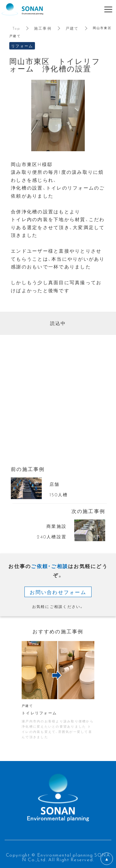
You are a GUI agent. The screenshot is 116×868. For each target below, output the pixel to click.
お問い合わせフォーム (58, 592)
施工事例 (43, 28)
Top (16, 28)
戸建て (72, 28)
